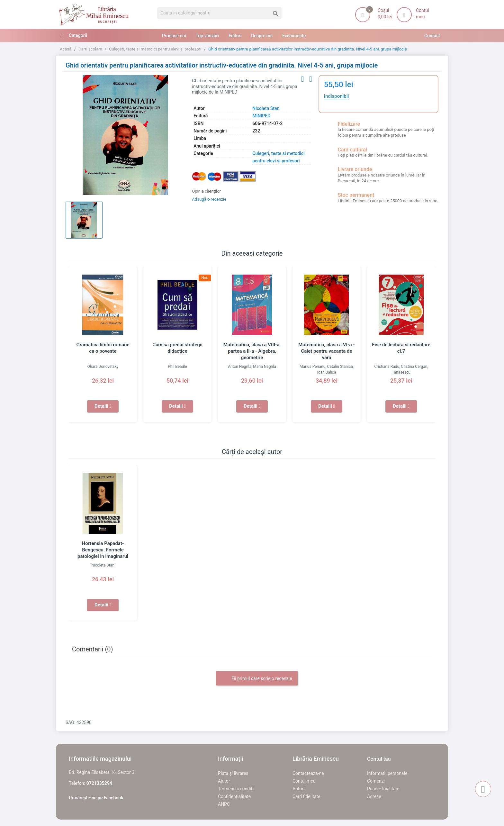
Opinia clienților (206, 191)
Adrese (374, 796)
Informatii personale (387, 773)
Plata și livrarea (233, 773)
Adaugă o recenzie (209, 199)
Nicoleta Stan (266, 108)
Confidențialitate (234, 796)
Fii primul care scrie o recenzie (257, 679)
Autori (298, 789)
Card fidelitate (306, 796)
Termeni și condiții (236, 789)
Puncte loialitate (383, 789)
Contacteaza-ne (308, 773)
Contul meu (304, 781)
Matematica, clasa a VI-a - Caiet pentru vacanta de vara (326, 351)
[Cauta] (219, 13)
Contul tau (379, 759)
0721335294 (99, 783)
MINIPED (261, 116)
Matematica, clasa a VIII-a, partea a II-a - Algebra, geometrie (252, 351)
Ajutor (224, 781)
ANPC (224, 804)
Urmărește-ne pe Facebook (96, 798)
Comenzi (376, 781)
